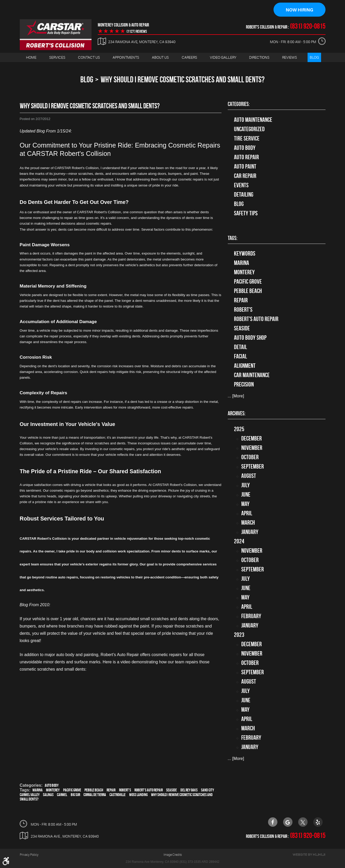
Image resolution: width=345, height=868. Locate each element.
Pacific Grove (72, 790)
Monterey (53, 790)
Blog (314, 57)
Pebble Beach (94, 790)
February (251, 616)
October (250, 457)
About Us (160, 57)
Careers (189, 57)
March (248, 523)
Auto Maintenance (253, 120)
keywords (245, 254)
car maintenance (252, 375)
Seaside (171, 790)
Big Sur (75, 795)
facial (240, 357)
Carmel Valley (30, 795)
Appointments (126, 57)
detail (240, 347)
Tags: (233, 238)
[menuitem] (31, 58)
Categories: (239, 104)
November (252, 448)
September (253, 466)
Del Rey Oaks (189, 790)
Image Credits (173, 855)
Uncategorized (249, 129)
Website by (309, 855)
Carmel (62, 795)
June (246, 495)
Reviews (289, 57)
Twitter (303, 822)
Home (31, 57)
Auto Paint (245, 166)
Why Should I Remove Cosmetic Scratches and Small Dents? (183, 80)
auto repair (246, 157)
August (249, 476)
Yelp (318, 822)
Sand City (207, 790)
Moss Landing (138, 795)
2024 (239, 541)
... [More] (236, 396)
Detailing (244, 195)
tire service (247, 138)
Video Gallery (223, 57)
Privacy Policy (29, 855)
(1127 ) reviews (137, 31)
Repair (111, 790)
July (246, 485)
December (252, 438)
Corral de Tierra (95, 795)
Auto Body (52, 785)
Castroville (118, 795)
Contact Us (89, 57)
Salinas (48, 795)
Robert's (125, 790)
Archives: (237, 413)
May (245, 504)
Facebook (273, 822)
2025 (239, 429)
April (247, 513)
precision (244, 385)
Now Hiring (300, 10)
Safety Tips (246, 213)
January (250, 532)
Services (57, 57)
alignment (245, 366)
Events (241, 185)
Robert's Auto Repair (149, 790)
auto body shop (250, 338)
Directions (259, 57)
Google (288, 822)
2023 (239, 635)
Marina (38, 790)
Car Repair (245, 176)
